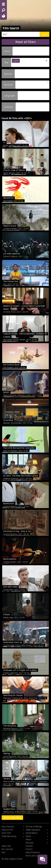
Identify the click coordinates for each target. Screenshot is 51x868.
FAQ (3, 852)
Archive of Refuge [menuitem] (34, 826)
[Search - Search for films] (3, 10)
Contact (29, 846)
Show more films (12, 818)
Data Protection (33, 852)
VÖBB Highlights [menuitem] (33, 830)
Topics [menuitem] (28, 836)
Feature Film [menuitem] (7, 830)
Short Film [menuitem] (6, 833)
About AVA (6, 846)
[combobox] (31, 51)
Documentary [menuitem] (8, 826)
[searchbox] (14, 50)
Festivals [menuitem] (29, 843)
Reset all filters (26, 42)
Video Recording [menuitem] (9, 836)
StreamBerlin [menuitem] (32, 833)
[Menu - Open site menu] (3, 4)
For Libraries (7, 849)
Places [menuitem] (28, 839)
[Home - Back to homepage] (3, 16)
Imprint (29, 849)
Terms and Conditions (36, 856)
